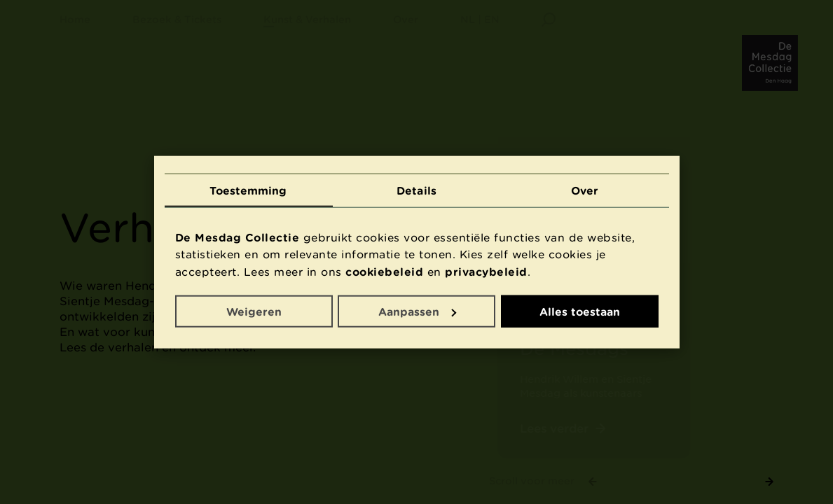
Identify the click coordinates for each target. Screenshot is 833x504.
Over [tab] (585, 190)
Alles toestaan (580, 311)
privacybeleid (486, 272)
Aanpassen (417, 311)
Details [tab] (416, 190)
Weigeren (254, 311)
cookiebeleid (384, 272)
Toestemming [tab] (248, 190)
